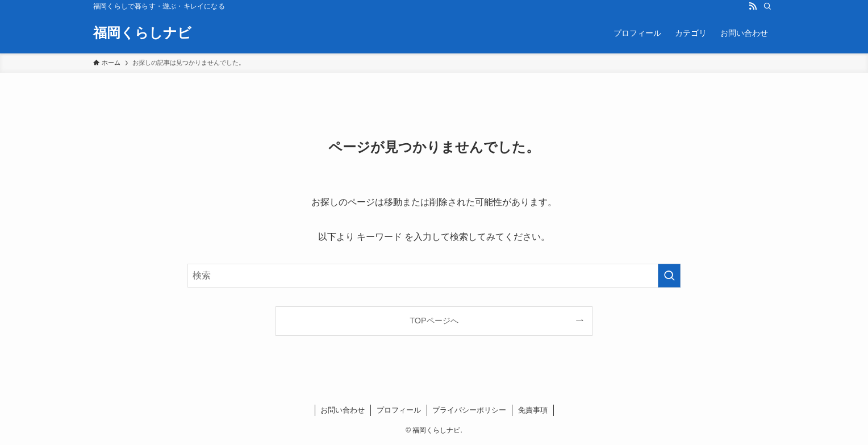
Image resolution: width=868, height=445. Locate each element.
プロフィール (399, 410)
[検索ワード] (434, 276)
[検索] (767, 6)
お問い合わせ (343, 410)
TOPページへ (434, 321)
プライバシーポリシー (469, 410)
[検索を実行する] (669, 276)
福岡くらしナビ (142, 33)
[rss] (753, 6)
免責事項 (533, 410)
